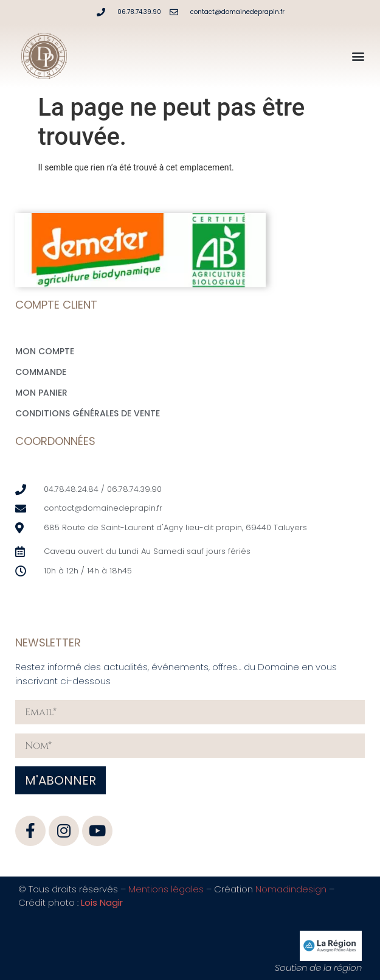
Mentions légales (166, 889)
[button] (358, 56)
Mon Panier (41, 393)
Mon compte (45, 351)
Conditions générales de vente (88, 413)
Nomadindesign (291, 889)
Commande (41, 372)
